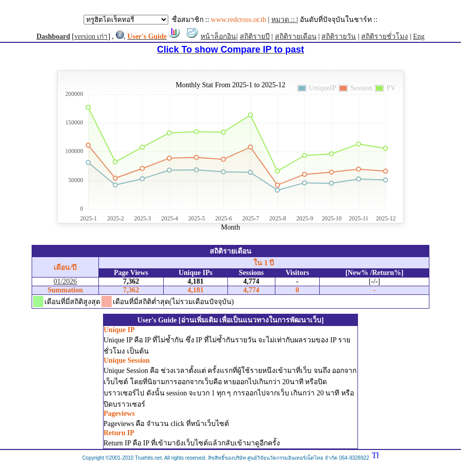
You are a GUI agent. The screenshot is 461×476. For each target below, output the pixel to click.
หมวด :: (284, 20)
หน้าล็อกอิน (218, 36)
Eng (419, 36)
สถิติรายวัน (339, 36)
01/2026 (65, 281)
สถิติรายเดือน (296, 36)
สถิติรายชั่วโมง (385, 36)
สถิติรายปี (255, 36)
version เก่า (91, 36)
